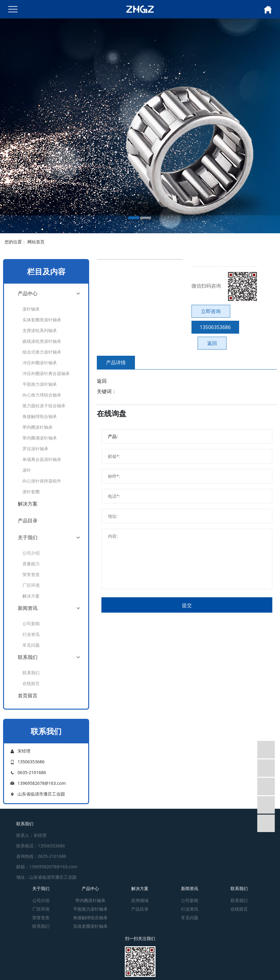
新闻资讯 (28, 608)
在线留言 (31, 683)
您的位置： (15, 242)
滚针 (27, 470)
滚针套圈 (31, 492)
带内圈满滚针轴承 (40, 438)
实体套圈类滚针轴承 (42, 320)
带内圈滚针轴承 (37, 427)
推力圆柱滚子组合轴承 (44, 406)
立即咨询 (211, 311)
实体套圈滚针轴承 (90, 926)
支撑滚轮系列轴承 (40, 330)
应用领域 (140, 900)
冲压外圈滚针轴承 (40, 363)
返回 (212, 343)
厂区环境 (31, 585)
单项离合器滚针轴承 (42, 459)
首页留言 (28, 695)
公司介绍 (31, 553)
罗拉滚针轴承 (35, 449)
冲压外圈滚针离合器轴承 (46, 373)
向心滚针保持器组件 (42, 481)
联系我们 (28, 657)
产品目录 (28, 521)
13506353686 (215, 327)
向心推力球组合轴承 (42, 395)
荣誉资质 (31, 574)
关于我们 (28, 537)
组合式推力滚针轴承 (42, 352)
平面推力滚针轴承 (40, 384)
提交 (187, 605)
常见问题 (31, 645)
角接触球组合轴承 (40, 416)
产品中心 (28, 293)
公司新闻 (31, 624)
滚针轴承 (31, 309)
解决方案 (28, 504)
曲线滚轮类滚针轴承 (42, 341)
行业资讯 (31, 634)
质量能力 (31, 564)
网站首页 (36, 242)
